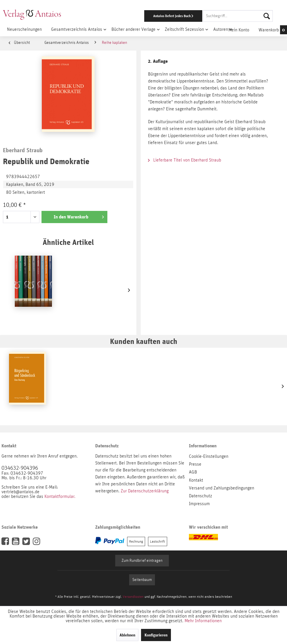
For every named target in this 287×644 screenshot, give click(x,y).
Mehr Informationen (203, 621)
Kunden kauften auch (144, 341)
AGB (193, 472)
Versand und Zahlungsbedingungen (222, 488)
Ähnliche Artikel (68, 242)
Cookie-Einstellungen (209, 456)
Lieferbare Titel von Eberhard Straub (185, 160)
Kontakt (196, 480)
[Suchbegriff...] (238, 16)
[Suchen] (267, 16)
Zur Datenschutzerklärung (145, 491)
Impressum (199, 504)
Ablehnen (127, 635)
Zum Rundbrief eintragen (142, 561)
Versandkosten (133, 597)
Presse (195, 464)
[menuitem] (186, 16)
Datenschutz (201, 496)
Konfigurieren (156, 635)
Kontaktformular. (60, 496)
